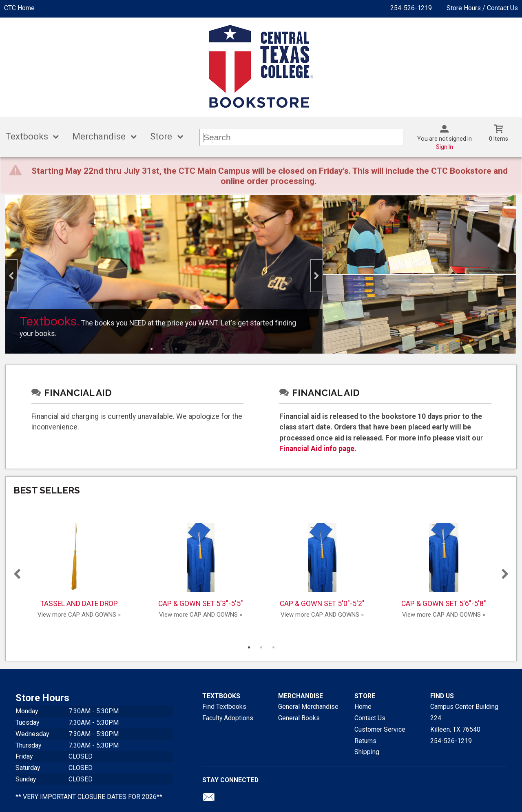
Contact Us (370, 718)
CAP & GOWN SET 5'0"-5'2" (322, 565)
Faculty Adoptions (228, 718)
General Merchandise (308, 707)
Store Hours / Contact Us (482, 8)
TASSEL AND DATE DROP (79, 565)
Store (161, 136)
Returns (365, 741)
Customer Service (380, 729)
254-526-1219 (411, 8)
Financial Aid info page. (318, 449)
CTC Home (19, 8)
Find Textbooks (224, 707)
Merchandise (99, 136)
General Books (299, 718)
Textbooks (27, 136)
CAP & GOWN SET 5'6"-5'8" (444, 565)
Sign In (445, 147)
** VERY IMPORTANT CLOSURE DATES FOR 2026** (89, 797)
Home (363, 707)
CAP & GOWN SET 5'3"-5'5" (201, 565)
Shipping (367, 752)
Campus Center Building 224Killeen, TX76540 (464, 718)
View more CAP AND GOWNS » (79, 615)
